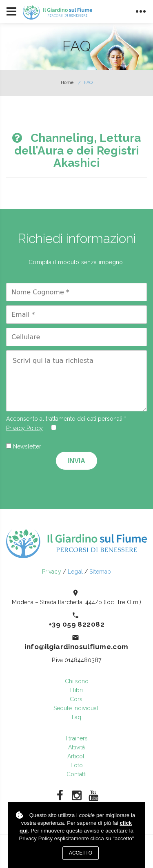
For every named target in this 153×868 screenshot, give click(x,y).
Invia (76, 461)
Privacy (52, 572)
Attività (76, 747)
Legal (75, 572)
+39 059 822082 (76, 624)
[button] (76, 151)
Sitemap (100, 572)
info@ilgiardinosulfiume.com (76, 647)
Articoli (76, 756)
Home (67, 83)
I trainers (77, 738)
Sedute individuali (76, 708)
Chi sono (77, 681)
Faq (76, 717)
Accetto (81, 853)
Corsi (77, 699)
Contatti (76, 774)
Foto (77, 765)
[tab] (76, 151)
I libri (76, 690)
